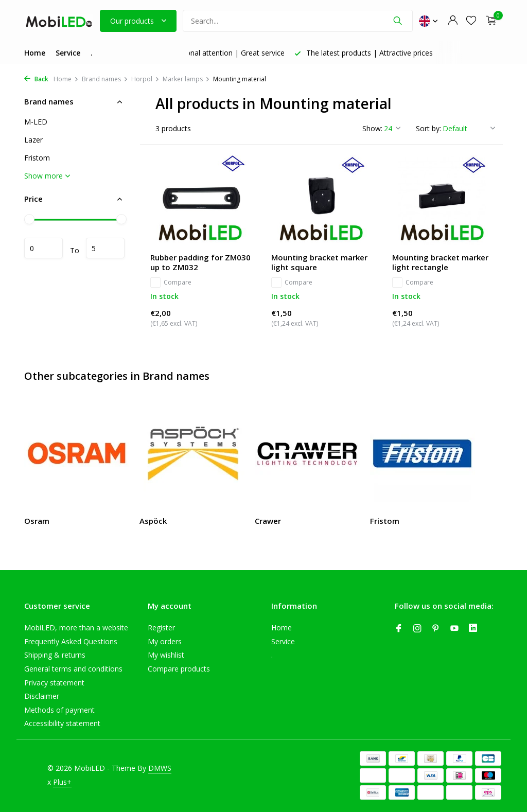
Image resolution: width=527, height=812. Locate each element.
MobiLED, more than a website (76, 628)
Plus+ (62, 782)
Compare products (179, 669)
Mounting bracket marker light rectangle (440, 263)
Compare (171, 283)
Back (36, 79)
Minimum (43, 248)
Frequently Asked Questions (71, 641)
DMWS (160, 768)
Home (35, 53)
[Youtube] (454, 629)
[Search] (298, 21)
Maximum (105, 248)
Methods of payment (59, 710)
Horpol (145, 79)
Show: (372, 128)
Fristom (37, 158)
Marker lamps (186, 79)
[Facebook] (399, 629)
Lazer (33, 140)
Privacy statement (54, 683)
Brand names (105, 79)
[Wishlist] (471, 21)
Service (68, 53)
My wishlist (166, 655)
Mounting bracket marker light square (319, 263)
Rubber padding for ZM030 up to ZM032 (200, 263)
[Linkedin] (473, 629)
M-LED (36, 122)
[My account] (453, 21)
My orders (165, 641)
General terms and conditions (73, 669)
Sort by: (428, 128)
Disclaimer (42, 696)
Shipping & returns (55, 655)
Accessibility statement (62, 723)
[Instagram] (417, 629)
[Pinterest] (436, 629)
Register (161, 628)
